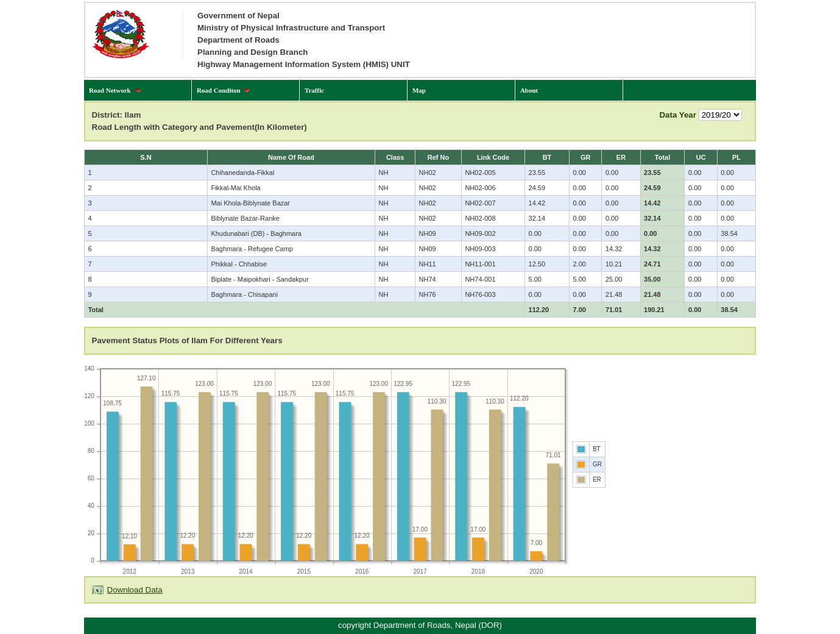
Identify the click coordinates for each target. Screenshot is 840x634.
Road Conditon (223, 90)
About (529, 90)
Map (419, 90)
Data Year (678, 115)
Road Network (115, 90)
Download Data (135, 590)
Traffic (314, 90)
